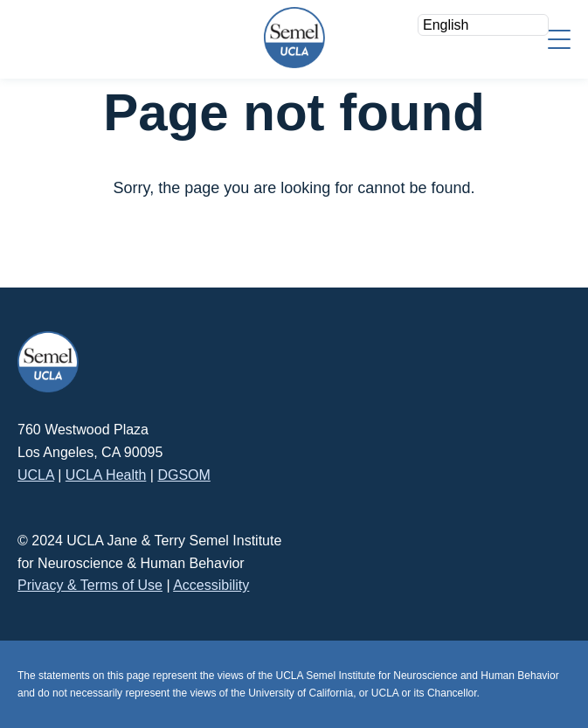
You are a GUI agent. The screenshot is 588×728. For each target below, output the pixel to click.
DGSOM (183, 475)
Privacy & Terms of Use (90, 585)
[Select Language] (483, 25)
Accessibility (211, 585)
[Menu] (559, 38)
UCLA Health (106, 475)
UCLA (36, 475)
